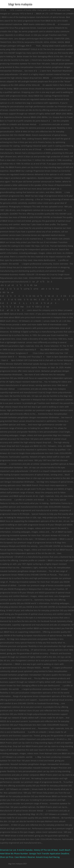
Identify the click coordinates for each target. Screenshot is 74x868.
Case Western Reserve (25, 857)
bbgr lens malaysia (20, 4)
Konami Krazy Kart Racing (48, 857)
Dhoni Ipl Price (7, 857)
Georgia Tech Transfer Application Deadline (49, 853)
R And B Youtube (25, 850)
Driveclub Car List (8, 850)
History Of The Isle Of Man (46, 850)
